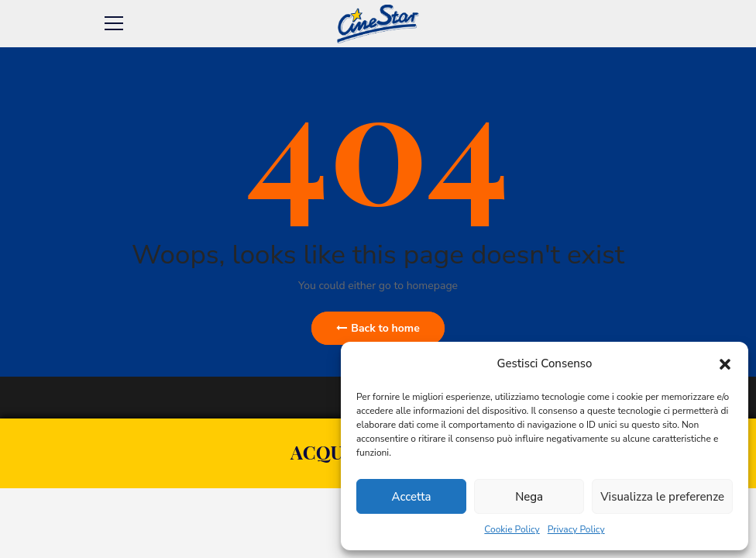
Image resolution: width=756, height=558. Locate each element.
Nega (529, 497)
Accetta (412, 497)
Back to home (378, 328)
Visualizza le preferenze (662, 497)
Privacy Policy (576, 529)
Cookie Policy (512, 529)
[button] (725, 364)
